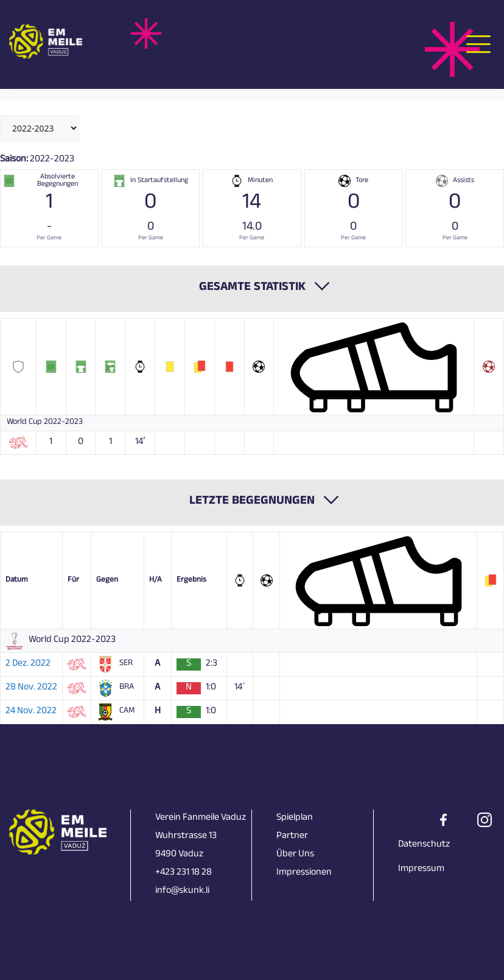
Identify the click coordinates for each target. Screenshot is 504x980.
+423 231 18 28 (184, 873)
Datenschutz (424, 845)
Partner (292, 837)
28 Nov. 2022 (31, 688)
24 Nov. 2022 (31, 712)
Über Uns (295, 855)
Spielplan (295, 818)
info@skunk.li (182, 891)
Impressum (421, 869)
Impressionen (304, 873)
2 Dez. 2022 (28, 664)
